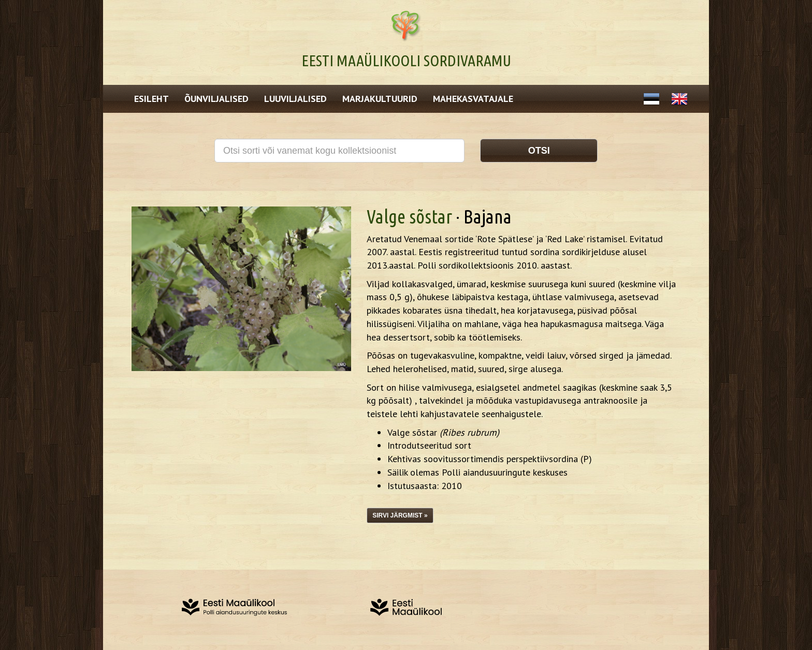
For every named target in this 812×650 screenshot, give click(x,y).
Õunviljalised (216, 99)
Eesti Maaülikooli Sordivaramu (406, 61)
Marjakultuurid (380, 99)
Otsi (539, 151)
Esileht (151, 99)
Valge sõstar (409, 217)
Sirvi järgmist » (400, 515)
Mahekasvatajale (473, 99)
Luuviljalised (295, 99)
